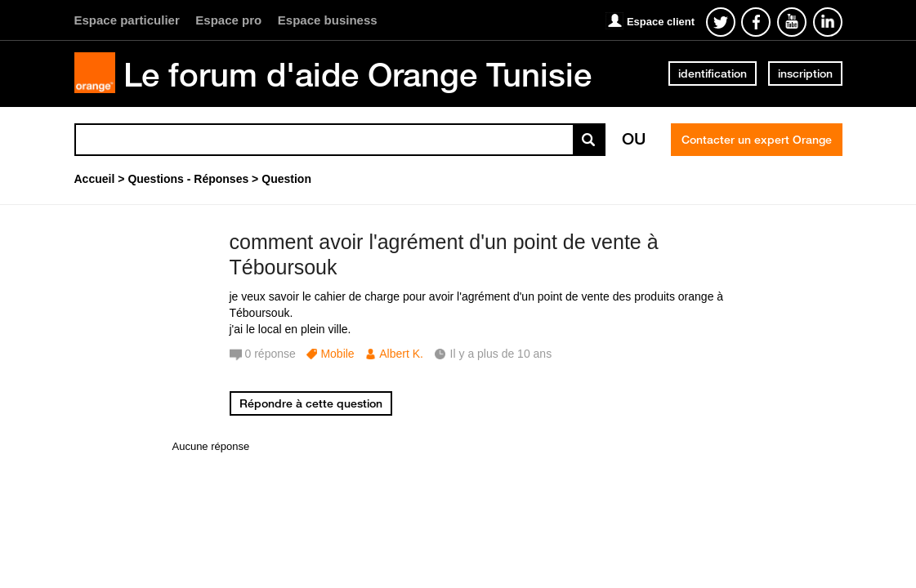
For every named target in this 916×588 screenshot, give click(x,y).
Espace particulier (127, 20)
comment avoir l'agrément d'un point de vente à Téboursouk (444, 254)
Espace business (328, 20)
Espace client (661, 22)
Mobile (337, 354)
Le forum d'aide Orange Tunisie (357, 74)
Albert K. (401, 354)
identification (713, 73)
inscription (805, 73)
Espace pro (228, 20)
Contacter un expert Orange (757, 140)
